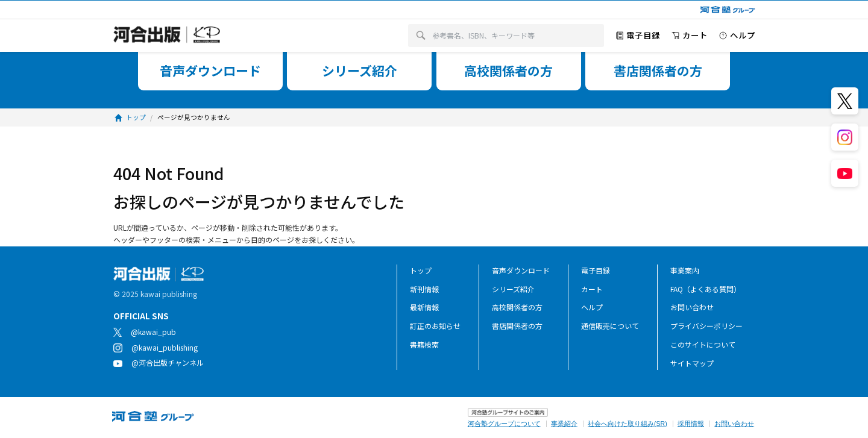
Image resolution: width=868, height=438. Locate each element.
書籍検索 (424, 344)
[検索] (421, 36)
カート (592, 289)
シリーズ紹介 (513, 289)
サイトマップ (692, 363)
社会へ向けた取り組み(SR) (627, 424)
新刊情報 (424, 289)
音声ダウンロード (521, 270)
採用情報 (691, 424)
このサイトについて (703, 344)
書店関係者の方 (517, 326)
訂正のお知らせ (435, 326)
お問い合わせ (692, 307)
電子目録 (596, 270)
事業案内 (685, 270)
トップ (421, 270)
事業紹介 (564, 424)
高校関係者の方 (517, 307)
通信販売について (610, 326)
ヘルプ (592, 307)
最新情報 (424, 307)
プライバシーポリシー (706, 326)
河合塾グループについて (504, 424)
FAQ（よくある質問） (706, 289)
